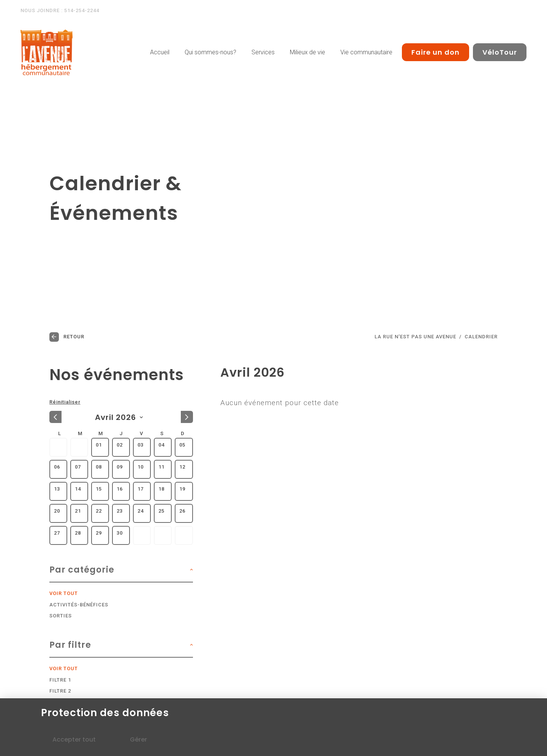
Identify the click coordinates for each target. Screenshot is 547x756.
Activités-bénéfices (79, 605)
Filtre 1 (60, 680)
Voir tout (64, 593)
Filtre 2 (60, 691)
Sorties (61, 616)
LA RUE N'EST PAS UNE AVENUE (415, 337)
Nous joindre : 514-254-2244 (60, 10)
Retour (67, 337)
